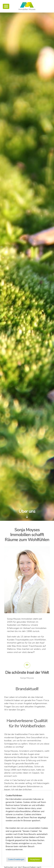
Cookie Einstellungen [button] (16, 860)
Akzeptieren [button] (35, 859)
